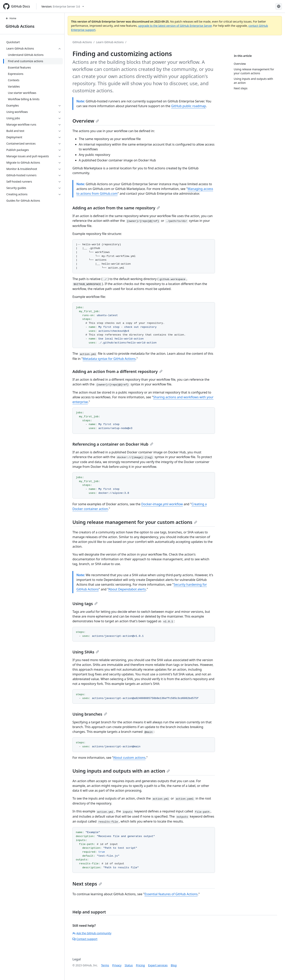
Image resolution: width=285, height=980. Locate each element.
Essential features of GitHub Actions (171, 894)
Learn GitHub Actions (110, 42)
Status (129, 965)
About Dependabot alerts (127, 589)
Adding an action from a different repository (117, 371)
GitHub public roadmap (189, 106)
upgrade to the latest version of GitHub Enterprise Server (175, 26)
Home (11, 18)
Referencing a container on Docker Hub (113, 444)
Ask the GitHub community (92, 933)
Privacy (117, 965)
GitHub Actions (20, 26)
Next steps (87, 884)
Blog (174, 965)
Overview (86, 121)
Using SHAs (86, 652)
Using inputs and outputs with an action (121, 771)
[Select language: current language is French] (279, 6)
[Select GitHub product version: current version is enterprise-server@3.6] (63, 6)
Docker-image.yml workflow (162, 504)
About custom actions (129, 758)
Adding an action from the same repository (116, 208)
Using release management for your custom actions (135, 522)
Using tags (85, 604)
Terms (105, 965)
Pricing (140, 965)
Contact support (85, 939)
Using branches (90, 714)
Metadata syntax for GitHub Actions (109, 359)
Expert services (158, 965)
